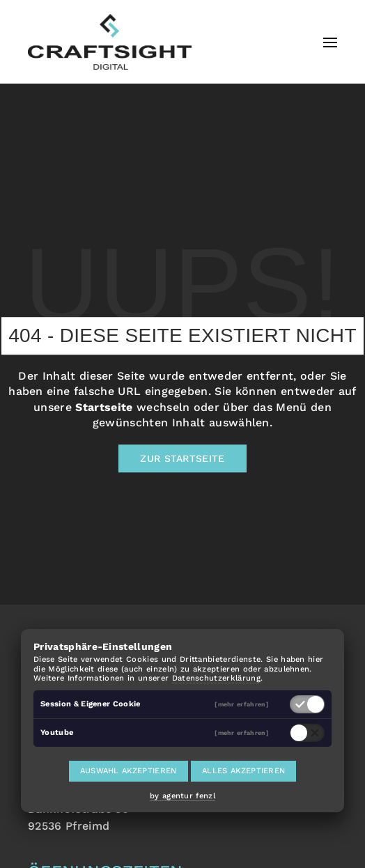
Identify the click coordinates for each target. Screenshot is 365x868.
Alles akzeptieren (243, 771)
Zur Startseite (182, 459)
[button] (330, 42)
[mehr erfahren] (242, 704)
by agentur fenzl (182, 796)
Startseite (104, 407)
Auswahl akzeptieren (129, 771)
